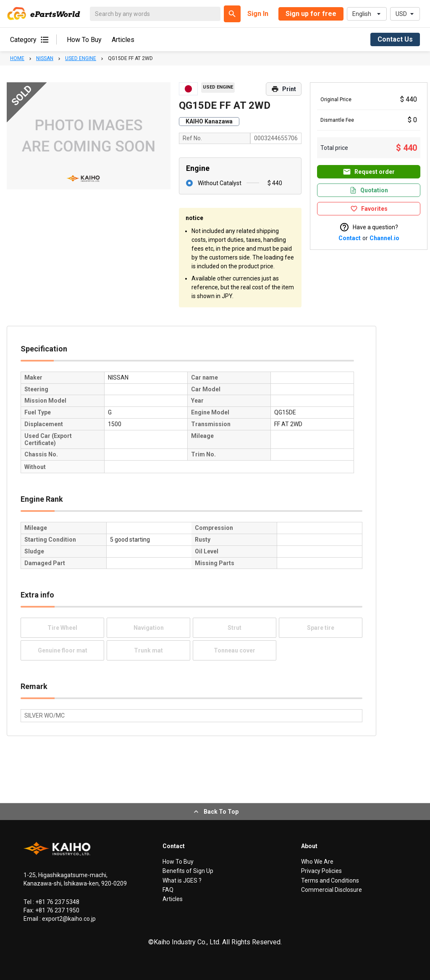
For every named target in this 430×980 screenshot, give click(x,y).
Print (284, 89)
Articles (123, 40)
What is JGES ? (182, 880)
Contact (350, 238)
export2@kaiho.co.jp (68, 919)
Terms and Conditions (330, 880)
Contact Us (395, 39)
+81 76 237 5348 (57, 902)
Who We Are (317, 862)
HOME (17, 58)
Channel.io (384, 238)
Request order (369, 172)
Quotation (369, 190)
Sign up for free (311, 14)
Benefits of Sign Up (188, 871)
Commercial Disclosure (332, 890)
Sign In (258, 14)
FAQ (168, 890)
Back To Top (215, 812)
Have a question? (369, 227)
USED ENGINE (81, 58)
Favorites (369, 209)
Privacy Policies (321, 871)
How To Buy (84, 40)
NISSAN (45, 58)
